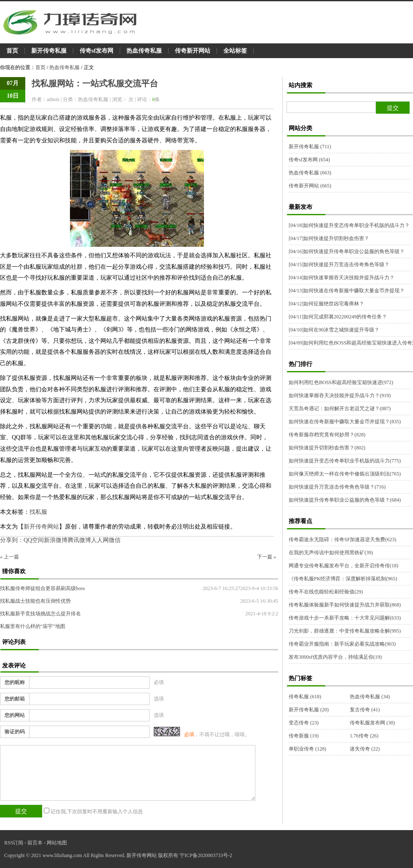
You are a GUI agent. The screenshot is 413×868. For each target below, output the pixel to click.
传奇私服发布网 (372, 723)
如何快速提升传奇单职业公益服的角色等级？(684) (345, 500)
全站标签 (235, 51)
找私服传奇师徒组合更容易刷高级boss (42, 588)
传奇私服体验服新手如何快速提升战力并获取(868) (345, 605)
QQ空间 (34, 540)
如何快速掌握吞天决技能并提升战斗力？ (342, 278)
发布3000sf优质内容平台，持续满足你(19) (335, 657)
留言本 (35, 843)
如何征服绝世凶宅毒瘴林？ (326, 304)
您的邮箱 (15, 699)
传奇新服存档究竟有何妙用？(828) (327, 435)
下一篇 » (267, 557)
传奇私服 (305, 697)
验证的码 (15, 732)
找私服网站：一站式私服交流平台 (95, 83)
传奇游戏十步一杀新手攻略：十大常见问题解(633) (345, 618)
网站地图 (57, 843)
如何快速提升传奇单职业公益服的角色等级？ (347, 251)
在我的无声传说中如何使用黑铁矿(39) (331, 553)
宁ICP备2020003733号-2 (206, 855)
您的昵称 (15, 682)
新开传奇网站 (41, 527)
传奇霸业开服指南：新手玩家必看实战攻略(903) (342, 644)
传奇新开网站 (193, 51)
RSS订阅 (14, 843)
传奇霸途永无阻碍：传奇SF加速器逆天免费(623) (342, 539)
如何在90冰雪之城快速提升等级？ (334, 330)
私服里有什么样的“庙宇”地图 (33, 626)
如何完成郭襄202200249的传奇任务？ (338, 317)
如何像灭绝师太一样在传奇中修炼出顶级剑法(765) (345, 474)
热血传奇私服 (144, 51)
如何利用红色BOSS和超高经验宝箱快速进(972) (341, 382)
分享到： (12, 540)
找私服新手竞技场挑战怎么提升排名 (40, 614)
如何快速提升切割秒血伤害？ (329, 238)
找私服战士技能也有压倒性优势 (35, 601)
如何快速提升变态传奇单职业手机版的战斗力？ (349, 225)
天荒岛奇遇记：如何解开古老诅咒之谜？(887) (340, 409)
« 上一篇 (9, 557)
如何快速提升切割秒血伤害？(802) (327, 448)
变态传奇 (304, 723)
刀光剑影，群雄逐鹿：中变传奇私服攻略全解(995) (345, 631)
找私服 (38, 512)
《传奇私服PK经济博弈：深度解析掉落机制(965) (343, 579)
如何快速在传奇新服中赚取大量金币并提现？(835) (345, 422)
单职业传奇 (307, 749)
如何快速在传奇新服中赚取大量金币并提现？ (347, 291)
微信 (115, 540)
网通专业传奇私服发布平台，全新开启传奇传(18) (343, 566)
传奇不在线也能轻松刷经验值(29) (326, 592)
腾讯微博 (79, 540)
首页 (12, 51)
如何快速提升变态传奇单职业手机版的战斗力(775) (345, 461)
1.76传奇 (364, 736)
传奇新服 (304, 736)
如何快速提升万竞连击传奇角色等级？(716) (337, 487)
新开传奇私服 (49, 51)
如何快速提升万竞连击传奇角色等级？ (339, 264)
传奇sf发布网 (97, 51)
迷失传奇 (365, 749)
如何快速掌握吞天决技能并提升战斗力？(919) (340, 395)
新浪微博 (56, 540)
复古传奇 (365, 710)
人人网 (100, 540)
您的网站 (15, 715)
